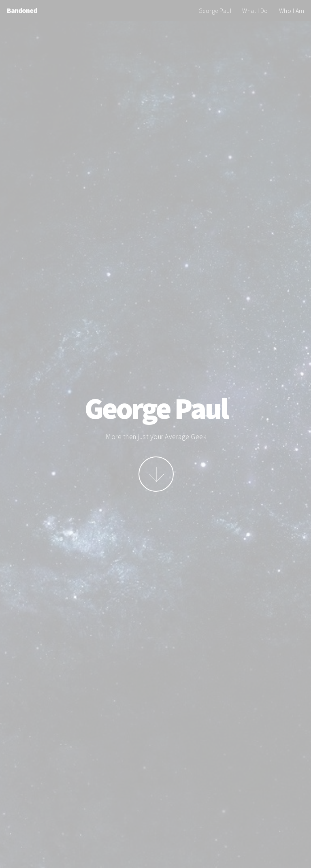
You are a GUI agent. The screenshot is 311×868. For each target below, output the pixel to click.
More (156, 474)
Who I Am (292, 11)
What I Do (255, 11)
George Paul (215, 11)
